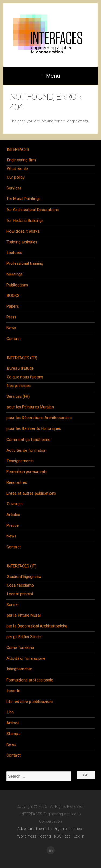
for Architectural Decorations (33, 210)
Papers (13, 306)
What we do (17, 169)
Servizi (12, 605)
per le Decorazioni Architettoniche (37, 626)
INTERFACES (18, 150)
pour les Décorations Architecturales (39, 418)
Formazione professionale (30, 680)
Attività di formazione (26, 658)
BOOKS (13, 296)
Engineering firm (22, 160)
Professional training (25, 263)
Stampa (13, 734)
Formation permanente (27, 472)
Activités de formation (26, 450)
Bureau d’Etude (20, 368)
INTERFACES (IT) (22, 566)
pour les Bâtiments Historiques (34, 429)
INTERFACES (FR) (22, 358)
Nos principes (19, 386)
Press (11, 317)
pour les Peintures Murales (30, 407)
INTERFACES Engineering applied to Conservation (50, 35)
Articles (13, 515)
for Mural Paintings (24, 199)
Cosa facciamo (20, 585)
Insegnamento (20, 669)
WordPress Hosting (34, 836)
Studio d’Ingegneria (24, 577)
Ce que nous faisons (25, 377)
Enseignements (20, 461)
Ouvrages (15, 504)
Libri (10, 712)
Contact (14, 339)
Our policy (16, 177)
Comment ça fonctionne (28, 440)
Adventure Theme (32, 829)
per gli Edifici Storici (24, 637)
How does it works (23, 231)
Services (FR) (18, 396)
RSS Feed (62, 836)
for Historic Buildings (25, 221)
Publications (17, 285)
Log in (79, 836)
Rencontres (17, 483)
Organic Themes (68, 829)
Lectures (14, 253)
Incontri (13, 691)
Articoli (13, 723)
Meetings (15, 274)
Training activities (22, 242)
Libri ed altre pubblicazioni (29, 702)
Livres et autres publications (31, 493)
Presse (13, 525)
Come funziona (20, 648)
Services (14, 188)
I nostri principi (20, 594)
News (11, 328)
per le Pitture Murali (24, 615)
